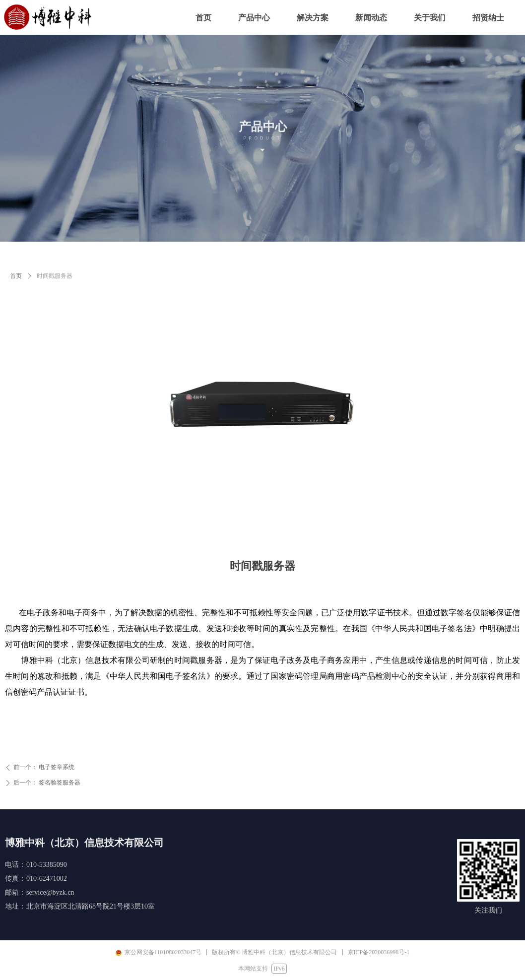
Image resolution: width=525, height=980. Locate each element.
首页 (16, 276)
